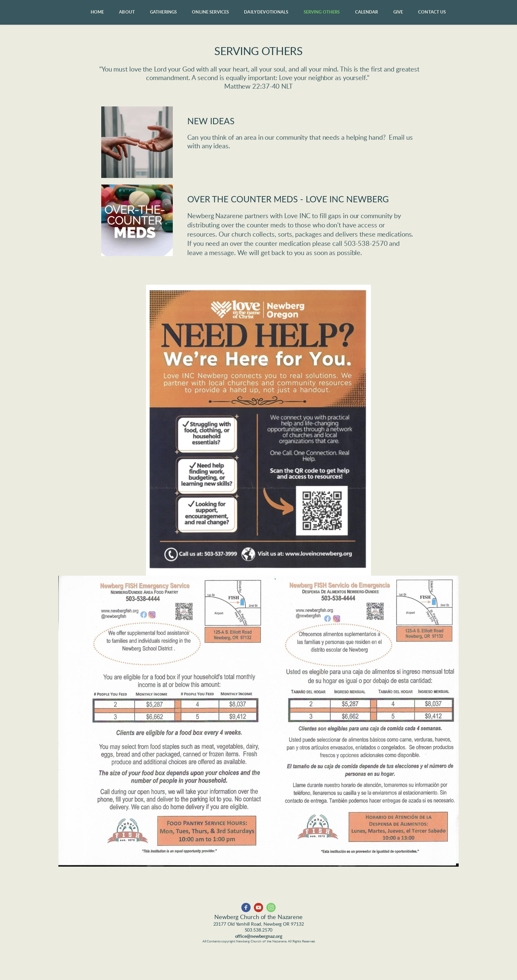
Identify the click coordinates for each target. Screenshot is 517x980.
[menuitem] (97, 12)
